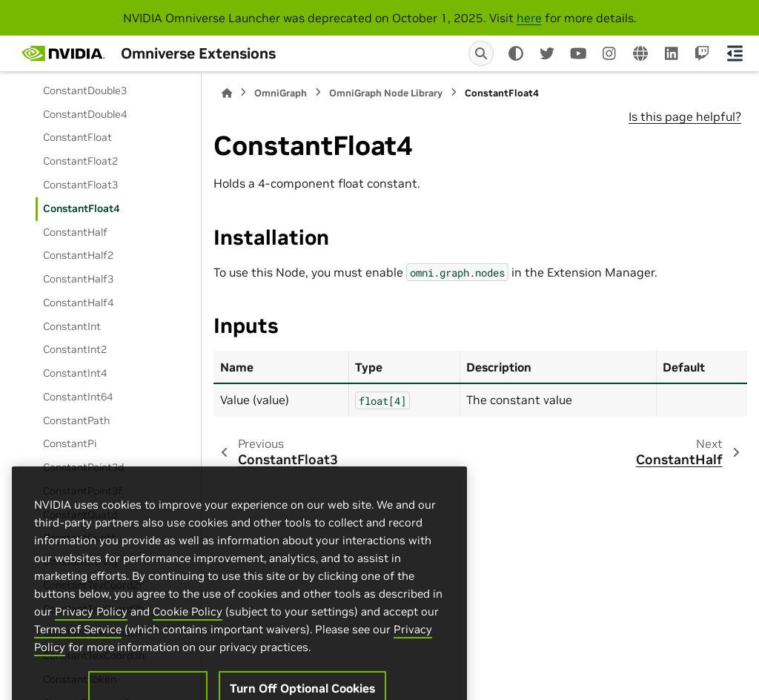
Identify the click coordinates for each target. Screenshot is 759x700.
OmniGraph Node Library (386, 93)
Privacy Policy (91, 651)
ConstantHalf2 (78, 255)
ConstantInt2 (75, 349)
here (529, 18)
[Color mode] (516, 53)
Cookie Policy (188, 651)
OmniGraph (281, 93)
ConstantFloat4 (81, 208)
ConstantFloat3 (80, 185)
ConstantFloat (77, 137)
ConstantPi (70, 443)
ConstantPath (76, 420)
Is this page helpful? (685, 116)
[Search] (481, 53)
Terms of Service (78, 668)
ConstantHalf (75, 232)
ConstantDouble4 (85, 114)
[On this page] (735, 53)
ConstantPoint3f (83, 491)
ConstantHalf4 (78, 303)
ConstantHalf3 (78, 279)
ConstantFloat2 (80, 161)
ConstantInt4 (75, 373)
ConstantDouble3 (85, 90)
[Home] (227, 93)
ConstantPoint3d (83, 467)
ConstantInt (72, 326)
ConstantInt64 (78, 397)
